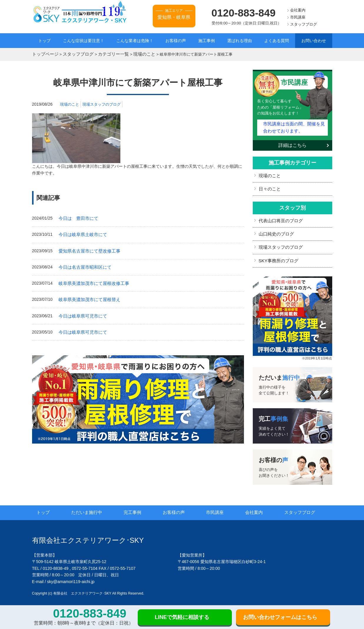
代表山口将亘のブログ (279, 217)
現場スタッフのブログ (104, 103)
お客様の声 (176, 41)
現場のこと (70, 103)
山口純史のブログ (275, 230)
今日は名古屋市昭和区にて (83, 265)
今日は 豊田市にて (77, 217)
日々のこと (269, 186)
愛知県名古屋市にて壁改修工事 (87, 249)
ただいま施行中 (93, 507)
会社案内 (298, 10)
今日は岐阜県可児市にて (81, 312)
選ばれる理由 (240, 41)
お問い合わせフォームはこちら (280, 617)
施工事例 (207, 41)
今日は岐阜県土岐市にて (81, 233)
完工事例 (139, 507)
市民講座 (298, 17)
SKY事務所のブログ (277, 255)
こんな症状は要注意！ (84, 41)
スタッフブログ (304, 24)
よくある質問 (277, 41)
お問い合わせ (314, 41)
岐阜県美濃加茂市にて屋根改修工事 (92, 280)
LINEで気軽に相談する (182, 617)
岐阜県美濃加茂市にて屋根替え (87, 296)
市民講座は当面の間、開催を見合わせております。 (294, 126)
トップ (44, 41)
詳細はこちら (292, 143)
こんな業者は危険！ (135, 41)
